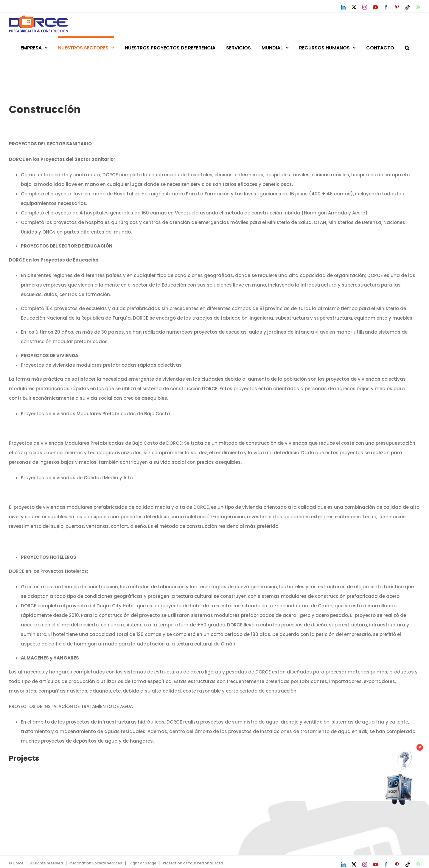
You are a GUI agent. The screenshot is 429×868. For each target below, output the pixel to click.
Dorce (18, 863)
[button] (407, 47)
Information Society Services (96, 863)
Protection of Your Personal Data (193, 863)
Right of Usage (143, 863)
